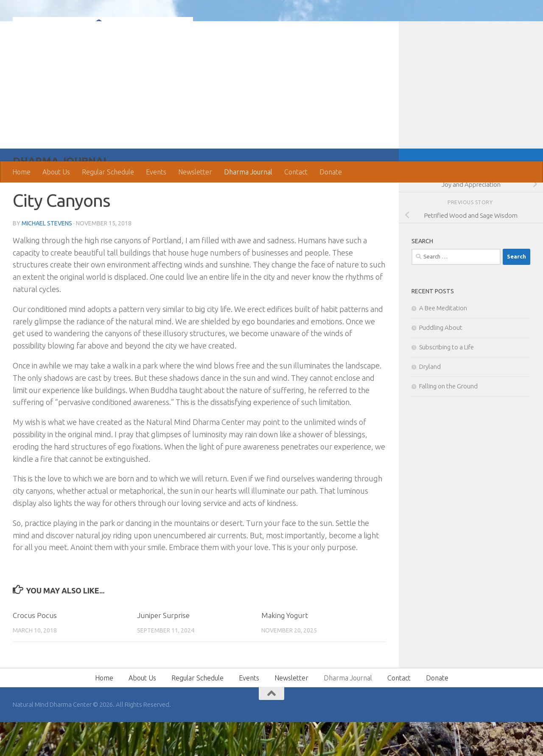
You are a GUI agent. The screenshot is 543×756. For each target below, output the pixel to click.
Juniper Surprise (163, 649)
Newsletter (195, 172)
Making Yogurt (285, 649)
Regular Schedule (108, 172)
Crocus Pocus (35, 649)
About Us (56, 172)
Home (21, 172)
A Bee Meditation (443, 342)
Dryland (430, 400)
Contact (296, 172)
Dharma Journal (248, 172)
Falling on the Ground (448, 420)
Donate (331, 172)
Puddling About (441, 361)
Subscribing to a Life (446, 381)
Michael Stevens (47, 257)
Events (156, 172)
